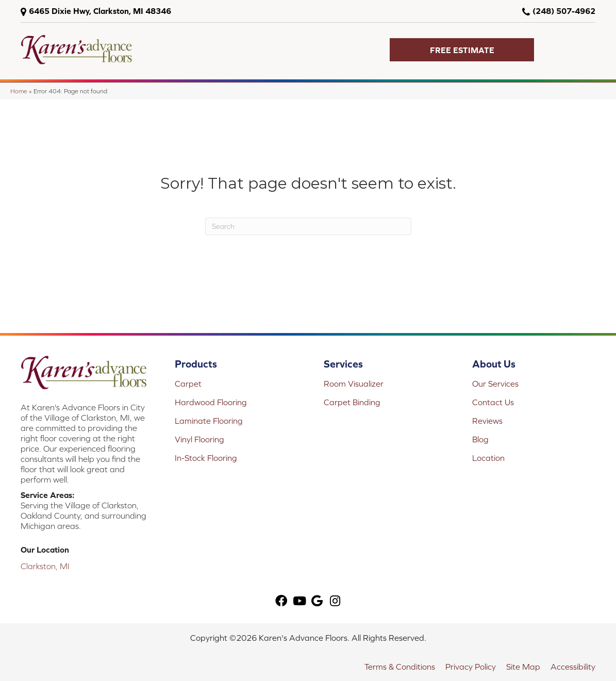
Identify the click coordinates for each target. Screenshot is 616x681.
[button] (462, 50)
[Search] (308, 226)
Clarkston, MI (45, 566)
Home (19, 91)
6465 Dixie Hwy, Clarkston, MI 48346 (100, 11)
